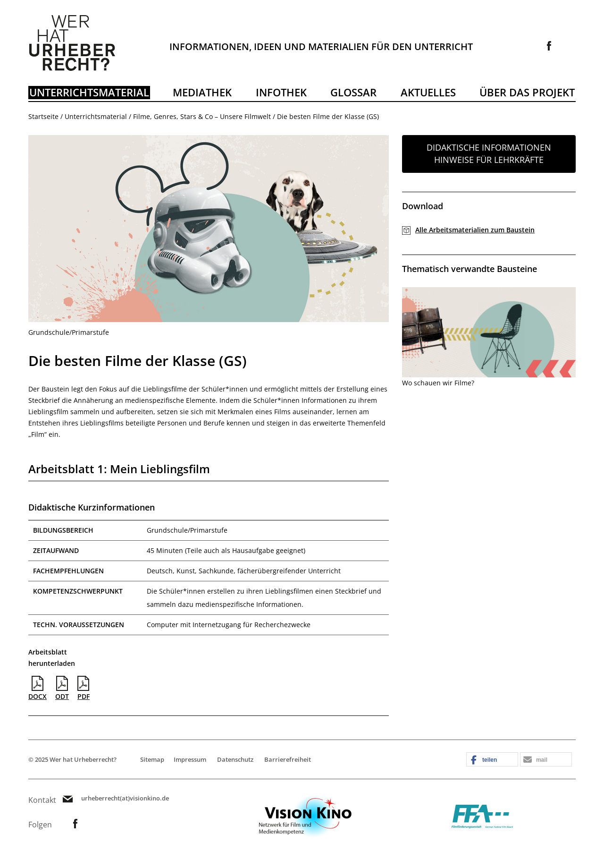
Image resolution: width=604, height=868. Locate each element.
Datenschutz (235, 759)
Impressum (190, 759)
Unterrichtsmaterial (89, 92)
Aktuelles (428, 92)
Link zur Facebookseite (549, 46)
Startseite (43, 116)
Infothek (281, 92)
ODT (62, 688)
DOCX (38, 688)
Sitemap (152, 759)
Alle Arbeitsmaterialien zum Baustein (475, 230)
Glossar (353, 92)
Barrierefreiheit (288, 759)
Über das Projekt (527, 92)
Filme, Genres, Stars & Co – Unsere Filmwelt (202, 116)
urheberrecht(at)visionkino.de (125, 798)
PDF (84, 688)
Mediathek (202, 92)
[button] (492, 760)
